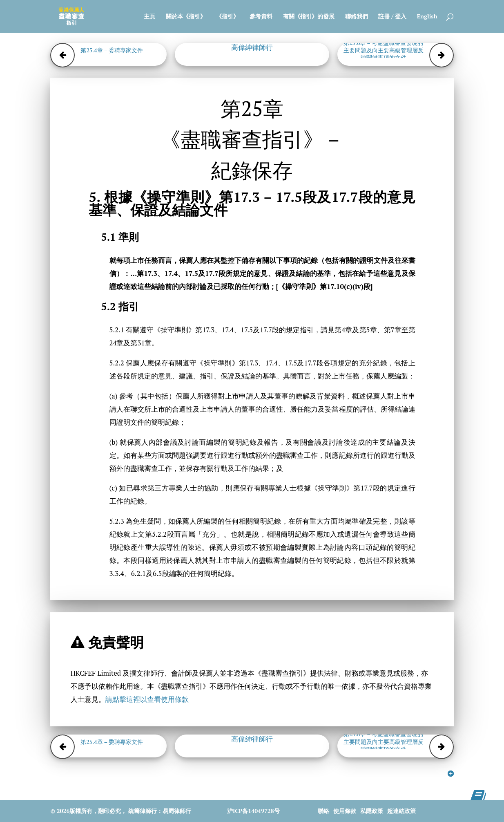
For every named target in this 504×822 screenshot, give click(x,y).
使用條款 (345, 811)
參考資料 (261, 17)
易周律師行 (177, 811)
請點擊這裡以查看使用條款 (147, 699)
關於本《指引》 (186, 17)
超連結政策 (401, 811)
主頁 (149, 17)
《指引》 (227, 17)
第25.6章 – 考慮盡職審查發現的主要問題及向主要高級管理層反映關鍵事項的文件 (384, 50)
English (427, 17)
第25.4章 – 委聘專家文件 (112, 50)
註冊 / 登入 (392, 17)
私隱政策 (372, 811)
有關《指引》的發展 (309, 17)
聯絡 (323, 811)
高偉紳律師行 (252, 47)
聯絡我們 (357, 17)
